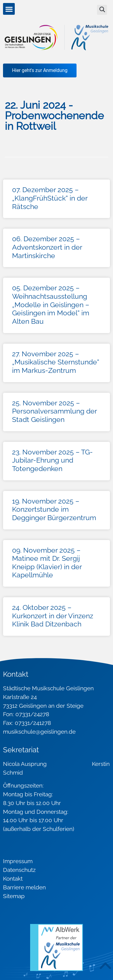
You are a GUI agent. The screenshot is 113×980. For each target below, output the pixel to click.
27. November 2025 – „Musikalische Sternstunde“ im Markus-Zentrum (56, 362)
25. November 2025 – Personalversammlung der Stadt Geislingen (54, 411)
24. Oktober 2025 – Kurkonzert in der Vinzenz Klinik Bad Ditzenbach (53, 616)
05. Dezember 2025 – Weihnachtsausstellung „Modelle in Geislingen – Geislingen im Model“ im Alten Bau (51, 304)
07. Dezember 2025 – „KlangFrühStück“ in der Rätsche (50, 198)
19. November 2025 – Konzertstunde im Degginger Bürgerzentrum (54, 509)
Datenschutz (19, 870)
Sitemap (14, 896)
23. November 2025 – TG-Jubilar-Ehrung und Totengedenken (52, 460)
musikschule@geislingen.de (39, 732)
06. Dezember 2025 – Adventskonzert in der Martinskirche (47, 247)
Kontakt (13, 879)
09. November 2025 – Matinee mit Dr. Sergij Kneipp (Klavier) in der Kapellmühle (47, 563)
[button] (9, 9)
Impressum (18, 861)
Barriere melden (24, 887)
